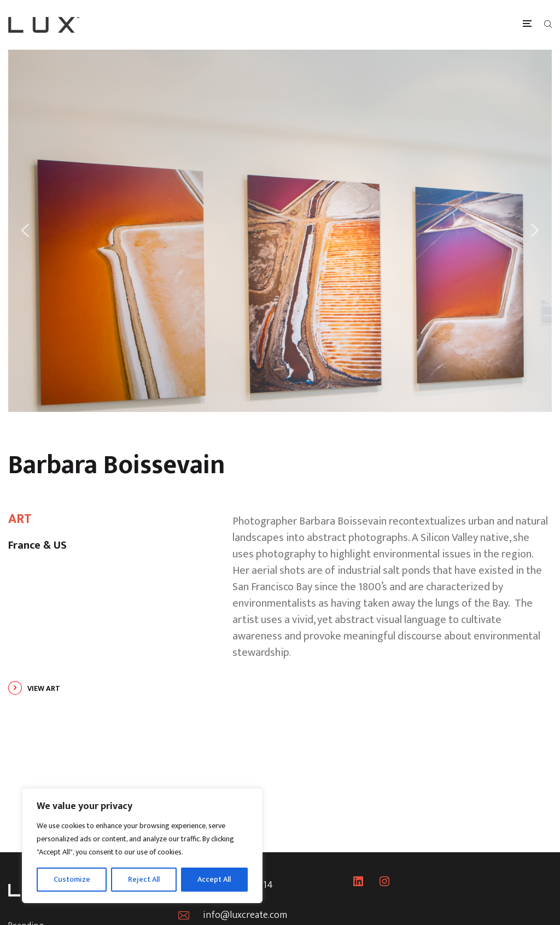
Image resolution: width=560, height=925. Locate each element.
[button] (25, 230)
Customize (72, 879)
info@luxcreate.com (245, 915)
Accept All (214, 879)
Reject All (144, 879)
